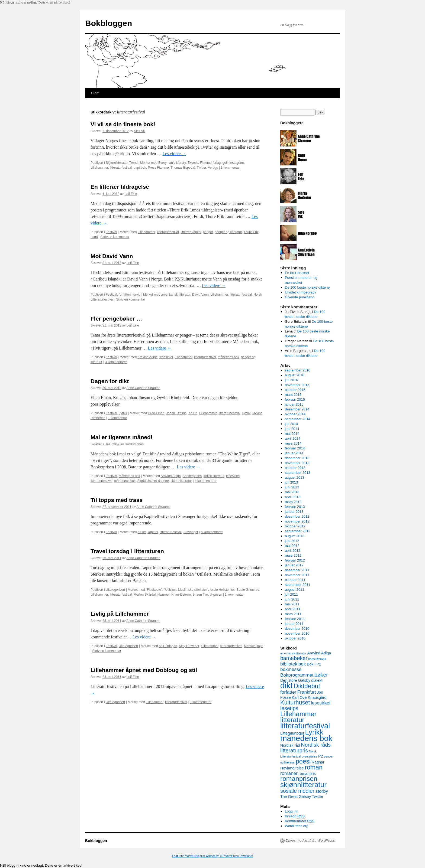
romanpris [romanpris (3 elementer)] (307, 774)
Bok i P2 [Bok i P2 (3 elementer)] (314, 664)
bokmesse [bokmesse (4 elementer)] (291, 669)
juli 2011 (291, 594)
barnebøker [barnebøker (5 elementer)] (294, 658)
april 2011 (293, 609)
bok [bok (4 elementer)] (302, 664)
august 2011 (295, 590)
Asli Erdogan (168, 646)
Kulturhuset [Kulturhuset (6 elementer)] (295, 702)
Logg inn (292, 811)
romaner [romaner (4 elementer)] (289, 773)
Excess (193, 163)
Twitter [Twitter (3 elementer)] (318, 797)
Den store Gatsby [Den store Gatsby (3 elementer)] (295, 680)
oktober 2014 (295, 414)
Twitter (202, 168)
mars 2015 (293, 395)
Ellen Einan (156, 413)
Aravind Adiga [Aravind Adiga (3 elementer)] (319, 653)
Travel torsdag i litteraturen (127, 551)
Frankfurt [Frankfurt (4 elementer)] (307, 692)
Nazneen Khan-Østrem (174, 595)
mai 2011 (292, 604)
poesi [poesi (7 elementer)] (303, 761)
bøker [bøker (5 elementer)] (321, 675)
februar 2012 (295, 560)
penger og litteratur (228, 232)
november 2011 (297, 575)
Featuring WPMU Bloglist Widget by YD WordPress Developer (213, 856)
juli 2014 (291, 424)
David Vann (200, 295)
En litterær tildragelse (120, 187)
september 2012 (298, 531)
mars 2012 (293, 555)
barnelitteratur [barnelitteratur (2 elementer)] (317, 659)
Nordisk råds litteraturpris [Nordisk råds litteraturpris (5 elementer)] (305, 748)
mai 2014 (292, 434)
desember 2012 (297, 516)
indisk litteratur (214, 476)
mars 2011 (293, 614)
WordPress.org (297, 826)
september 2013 (298, 473)
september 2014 (298, 419)
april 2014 (293, 438)
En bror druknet (297, 273)
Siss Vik (140, 131)
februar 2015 (295, 399)
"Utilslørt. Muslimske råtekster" (186, 590)
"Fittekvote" (154, 590)
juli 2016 (291, 380)
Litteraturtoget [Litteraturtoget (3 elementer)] (292, 733)
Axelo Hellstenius (222, 590)
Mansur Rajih (254, 646)
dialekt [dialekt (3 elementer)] (317, 680)
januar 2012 (294, 565)
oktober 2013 (295, 468)
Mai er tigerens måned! (122, 437)
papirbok (140, 168)
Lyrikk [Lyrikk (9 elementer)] (314, 732)
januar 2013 (294, 512)
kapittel (153, 532)
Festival (111, 232)
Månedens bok (129, 476)
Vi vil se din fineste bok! (123, 124)
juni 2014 (292, 429)
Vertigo (213, 168)
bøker (142, 532)
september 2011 (298, 585)
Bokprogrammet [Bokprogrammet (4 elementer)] (297, 675)
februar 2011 (295, 619)
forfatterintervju (130, 295)
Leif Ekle (131, 194)
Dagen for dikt (110, 381)
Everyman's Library (172, 163)
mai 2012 (292, 546)
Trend (133, 163)
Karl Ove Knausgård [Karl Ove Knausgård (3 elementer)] (309, 697)
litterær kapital (191, 232)
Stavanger (191, 532)
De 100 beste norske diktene (307, 287)
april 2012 (293, 551)
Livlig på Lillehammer (120, 614)
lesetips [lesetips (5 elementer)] (289, 708)
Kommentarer (300, 821)
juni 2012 (292, 541)
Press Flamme (158, 168)
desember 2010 (297, 629)
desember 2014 (297, 409)
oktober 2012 (295, 526)
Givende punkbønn (300, 297)
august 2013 (295, 477)
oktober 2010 (295, 638)
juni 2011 (292, 599)
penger (208, 232)
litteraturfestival (121, 168)
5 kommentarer (212, 532)
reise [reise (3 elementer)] (300, 768)
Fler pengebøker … (116, 319)
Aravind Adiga (147, 357)
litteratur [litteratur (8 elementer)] (292, 720)
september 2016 (298, 370)
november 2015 (297, 385)
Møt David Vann (112, 256)
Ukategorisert (115, 590)
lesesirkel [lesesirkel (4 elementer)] (321, 703)
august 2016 (295, 375)
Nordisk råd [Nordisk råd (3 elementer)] (290, 745)
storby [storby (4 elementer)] (322, 791)
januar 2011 (294, 624)
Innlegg (295, 816)
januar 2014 (294, 453)
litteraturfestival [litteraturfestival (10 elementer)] (305, 726)
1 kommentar (230, 168)
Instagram (236, 163)
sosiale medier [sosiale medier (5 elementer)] (297, 791)
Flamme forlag (210, 163)
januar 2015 (294, 404)
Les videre (174, 154)
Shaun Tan (200, 595)
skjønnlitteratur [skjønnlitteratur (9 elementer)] (303, 785)
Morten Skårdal (145, 595)
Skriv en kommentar (115, 237)
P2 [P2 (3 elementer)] (321, 756)
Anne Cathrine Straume (143, 388)
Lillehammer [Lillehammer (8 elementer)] (298, 714)
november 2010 (297, 633)
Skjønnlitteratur (117, 163)
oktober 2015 (295, 390)
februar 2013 (295, 507)
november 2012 (297, 521)
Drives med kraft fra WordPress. (311, 841)
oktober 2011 (295, 580)
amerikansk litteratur (176, 295)
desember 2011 (297, 570)
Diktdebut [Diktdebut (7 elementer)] (307, 686)
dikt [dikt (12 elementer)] (286, 685)
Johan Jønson (176, 413)
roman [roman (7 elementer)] (314, 767)
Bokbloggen (109, 23)
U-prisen (216, 595)
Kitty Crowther (189, 646)
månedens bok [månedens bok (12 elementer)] (306, 738)
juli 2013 (291, 482)
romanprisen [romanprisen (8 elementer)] (299, 779)
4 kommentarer (206, 481)
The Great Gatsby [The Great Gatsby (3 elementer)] (296, 797)
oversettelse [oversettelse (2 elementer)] (309, 756)
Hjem (95, 93)
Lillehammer (99, 168)
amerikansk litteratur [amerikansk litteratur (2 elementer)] (293, 653)
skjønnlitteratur (181, 481)
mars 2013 (293, 502)
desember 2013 (297, 458)
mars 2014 (293, 443)
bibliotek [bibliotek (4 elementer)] (289, 664)
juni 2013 (292, 487)
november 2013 (297, 463)
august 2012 (295, 536)
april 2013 (293, 497)
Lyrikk (123, 413)
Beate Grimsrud (248, 590)
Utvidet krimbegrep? (301, 292)
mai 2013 (292, 492)
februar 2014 (295, 448)
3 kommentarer (116, 362)
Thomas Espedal (183, 168)
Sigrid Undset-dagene (153, 481)
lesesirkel (166, 357)
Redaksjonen (134, 444)
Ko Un (193, 413)
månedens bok (228, 357)
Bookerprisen (192, 476)
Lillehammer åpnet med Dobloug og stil (144, 670)
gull (225, 163)
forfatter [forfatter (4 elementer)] (288, 692)
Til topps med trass (117, 500)
